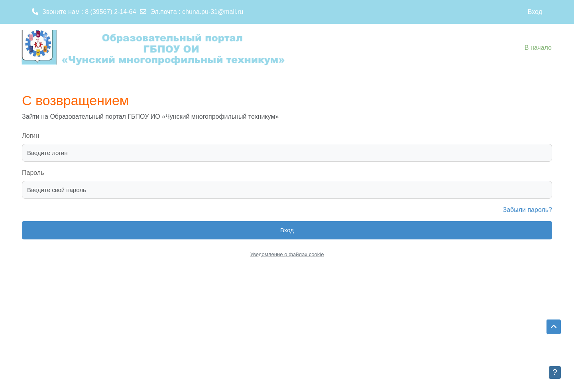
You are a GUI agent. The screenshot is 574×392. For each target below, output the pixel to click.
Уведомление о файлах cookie (287, 254)
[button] (554, 327)
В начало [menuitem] (538, 48)
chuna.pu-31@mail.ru (213, 12)
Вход (535, 12)
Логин (30, 136)
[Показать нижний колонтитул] (555, 372)
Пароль (33, 173)
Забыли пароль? (527, 210)
